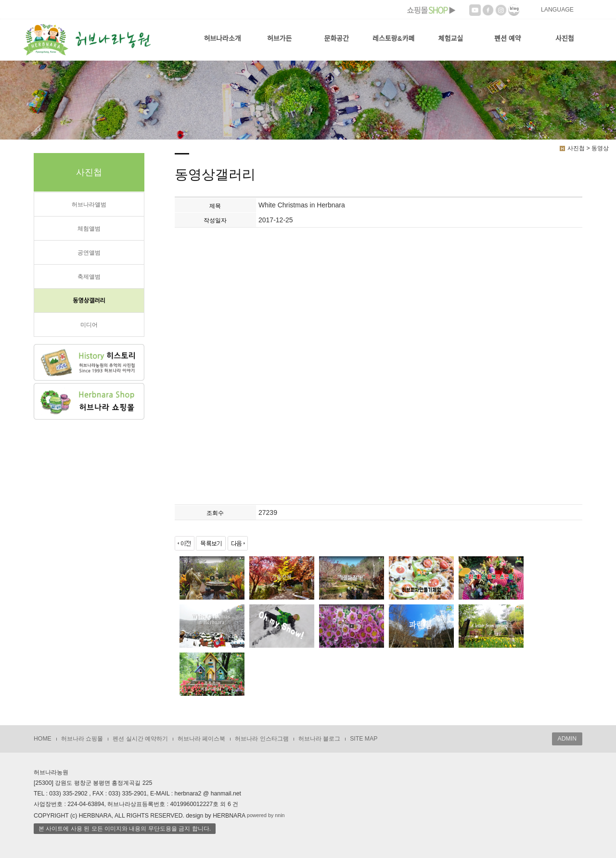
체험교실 (451, 38)
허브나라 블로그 (319, 739)
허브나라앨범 (89, 205)
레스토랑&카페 (393, 38)
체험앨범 (89, 229)
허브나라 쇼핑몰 (82, 739)
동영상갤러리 (89, 301)
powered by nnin (266, 815)
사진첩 (565, 38)
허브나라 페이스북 (201, 739)
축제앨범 (89, 277)
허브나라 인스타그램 (262, 739)
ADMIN (567, 739)
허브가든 (280, 38)
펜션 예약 (507, 38)
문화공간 (336, 38)
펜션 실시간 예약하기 (140, 739)
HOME (43, 739)
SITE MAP (364, 739)
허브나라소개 (222, 38)
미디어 (89, 325)
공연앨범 (89, 253)
